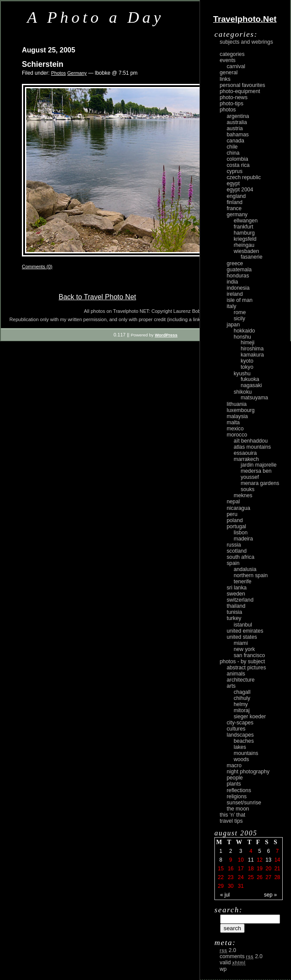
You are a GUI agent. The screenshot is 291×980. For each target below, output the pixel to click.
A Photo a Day (96, 17)
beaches (244, 741)
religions (237, 796)
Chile (232, 147)
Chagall (242, 692)
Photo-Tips (231, 104)
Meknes (243, 495)
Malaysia (237, 416)
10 (240, 860)
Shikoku (243, 392)
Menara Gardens (260, 483)
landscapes (240, 735)
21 (277, 869)
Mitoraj (242, 710)
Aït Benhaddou (251, 441)
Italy (231, 306)
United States (242, 637)
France (234, 208)
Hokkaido (244, 331)
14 (277, 860)
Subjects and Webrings (246, 42)
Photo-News (234, 97)
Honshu (242, 337)
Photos (59, 73)
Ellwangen (246, 221)
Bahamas (238, 135)
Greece (235, 263)
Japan (233, 325)
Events (228, 60)
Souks (248, 489)
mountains (246, 753)
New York (244, 649)
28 (277, 877)
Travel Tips (231, 821)
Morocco (237, 435)
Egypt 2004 (240, 190)
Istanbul (243, 625)
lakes (240, 747)
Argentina (238, 116)
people (235, 778)
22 (221, 877)
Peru (232, 514)
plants (234, 784)
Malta (233, 422)
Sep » (270, 895)
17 (240, 869)
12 (260, 860)
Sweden (236, 594)
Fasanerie (252, 257)
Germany (77, 73)
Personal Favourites (242, 85)
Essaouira (245, 453)
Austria (235, 128)
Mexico (235, 429)
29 (221, 886)
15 (221, 869)
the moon (238, 809)
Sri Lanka (237, 588)
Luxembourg (241, 410)
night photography (248, 772)
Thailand (236, 606)
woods (241, 759)
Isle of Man (240, 300)
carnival (236, 66)
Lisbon (241, 533)
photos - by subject (242, 661)
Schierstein (43, 64)
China (233, 153)
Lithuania (237, 404)
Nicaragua (238, 508)
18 (251, 869)
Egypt (233, 184)
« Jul (225, 895)
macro (234, 765)
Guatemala (239, 270)
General (229, 73)
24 (240, 877)
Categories (232, 54)
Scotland (237, 551)
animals (236, 674)
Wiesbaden (246, 251)
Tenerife (243, 582)
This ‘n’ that (232, 815)
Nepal (233, 502)
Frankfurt (244, 227)
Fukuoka (250, 379)
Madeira (243, 539)
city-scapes (240, 723)
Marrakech (246, 459)
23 (230, 877)
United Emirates (245, 631)
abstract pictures (246, 668)
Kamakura (252, 355)
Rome (240, 312)
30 (230, 886)
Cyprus (235, 171)
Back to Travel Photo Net (97, 297)
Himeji (248, 343)
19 (260, 869)
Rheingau (244, 245)
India (232, 282)
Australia (237, 122)
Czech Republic (244, 177)
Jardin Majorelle (259, 465)
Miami (241, 643)
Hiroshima (252, 349)
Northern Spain (251, 575)
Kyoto (247, 361)
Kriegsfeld (245, 239)
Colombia (237, 159)
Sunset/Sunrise (244, 803)
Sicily (239, 319)
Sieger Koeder (250, 717)
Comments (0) (37, 267)
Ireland (235, 294)
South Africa (240, 557)
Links (225, 79)
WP (223, 969)
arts (231, 686)
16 (230, 869)
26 (260, 877)
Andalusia (245, 569)
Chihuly (242, 698)
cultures (236, 729)
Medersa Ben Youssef (256, 474)
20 (268, 869)
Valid (233, 963)
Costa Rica (238, 165)
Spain (233, 563)
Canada (235, 141)
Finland (235, 202)
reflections (239, 790)
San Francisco (249, 655)
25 (251, 877)
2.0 (228, 950)
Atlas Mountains (252, 447)
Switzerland (240, 600)
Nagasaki (251, 385)
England (236, 196)
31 (240, 886)
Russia (234, 545)
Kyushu (242, 374)
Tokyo (247, 367)
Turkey (234, 618)
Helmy (241, 704)
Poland (235, 520)
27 (268, 877)
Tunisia (234, 612)
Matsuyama (254, 398)
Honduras (238, 276)
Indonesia (238, 288)
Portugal (236, 526)
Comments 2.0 (241, 956)
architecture (241, 680)
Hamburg (244, 233)
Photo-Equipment (240, 91)
